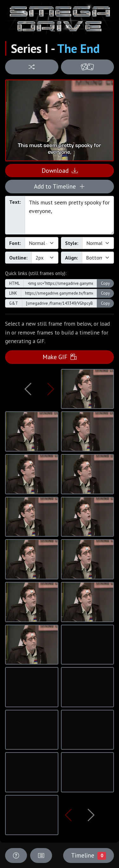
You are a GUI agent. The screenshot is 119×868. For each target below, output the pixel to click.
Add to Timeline (60, 186)
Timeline (89, 855)
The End (78, 48)
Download (60, 170)
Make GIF (60, 357)
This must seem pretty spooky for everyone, (69, 215)
